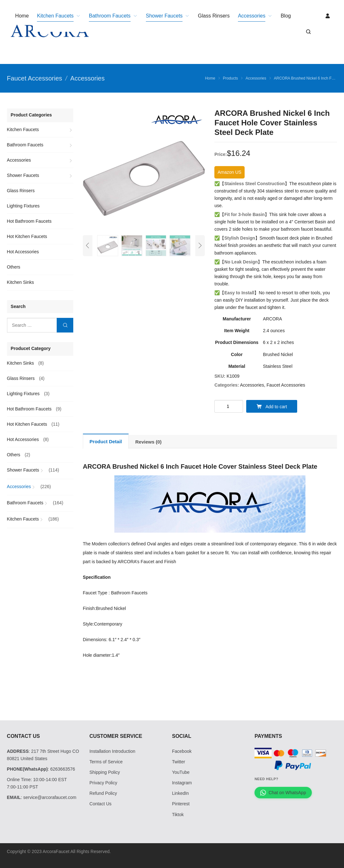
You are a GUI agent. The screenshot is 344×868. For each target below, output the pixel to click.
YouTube (181, 772)
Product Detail (106, 441)
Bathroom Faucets (25, 145)
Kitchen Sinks (21, 282)
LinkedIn (180, 793)
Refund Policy (103, 793)
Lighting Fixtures (23, 206)
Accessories (252, 385)
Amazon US (229, 172)
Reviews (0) (149, 442)
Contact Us (100, 804)
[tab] (106, 441)
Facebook (182, 751)
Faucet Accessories (286, 385)
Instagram (182, 783)
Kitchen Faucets (23, 129)
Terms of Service (106, 762)
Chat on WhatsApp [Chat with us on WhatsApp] (283, 793)
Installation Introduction (112, 751)
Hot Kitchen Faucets (27, 236)
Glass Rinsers (21, 191)
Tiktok (178, 815)
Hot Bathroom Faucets (29, 221)
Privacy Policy (103, 783)
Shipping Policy (105, 772)
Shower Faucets (23, 175)
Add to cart (272, 406)
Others (14, 267)
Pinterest (181, 804)
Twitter (179, 762)
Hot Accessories (23, 252)
